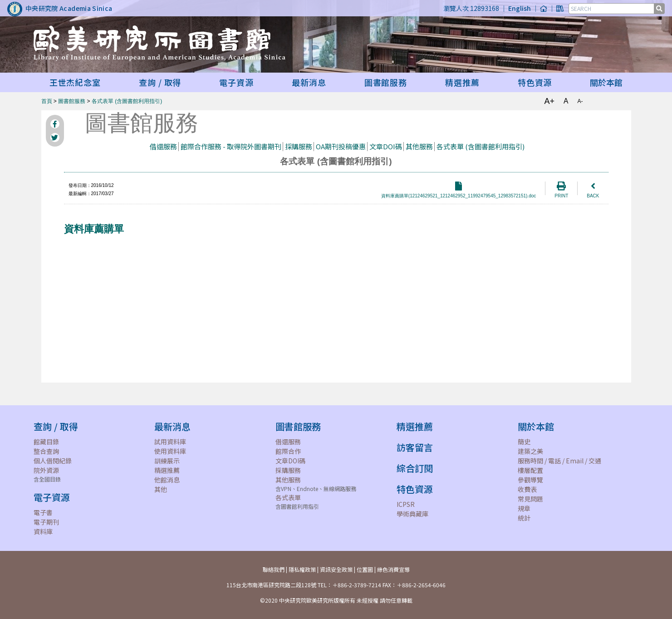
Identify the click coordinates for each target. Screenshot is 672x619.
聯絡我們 (274, 569)
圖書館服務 (72, 101)
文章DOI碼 (386, 146)
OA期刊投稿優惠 (341, 146)
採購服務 (299, 146)
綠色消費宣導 (393, 569)
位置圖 (365, 569)
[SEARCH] (612, 9)
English (520, 8)
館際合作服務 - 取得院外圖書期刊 (231, 146)
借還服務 (163, 146)
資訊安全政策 (336, 569)
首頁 (47, 101)
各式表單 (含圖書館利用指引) (127, 101)
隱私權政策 (302, 569)
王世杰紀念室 (75, 82)
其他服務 (419, 146)
